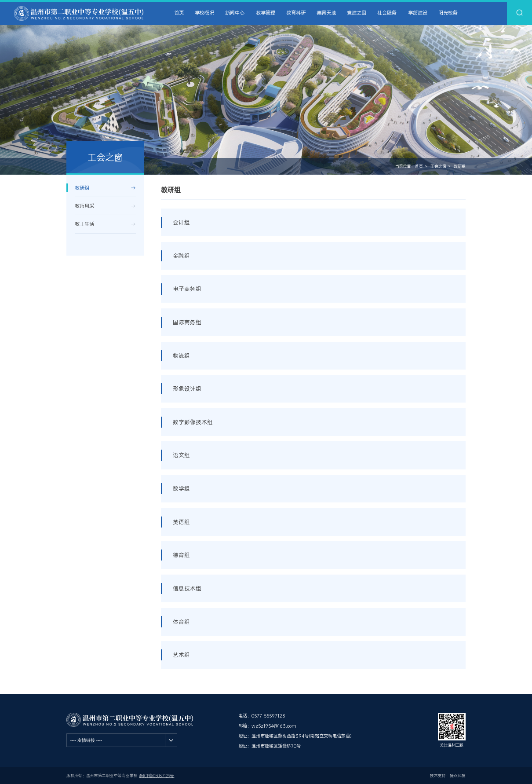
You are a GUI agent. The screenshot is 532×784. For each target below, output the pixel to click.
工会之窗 (438, 166)
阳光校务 (448, 13)
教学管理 (266, 13)
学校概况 (204, 13)
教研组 (460, 166)
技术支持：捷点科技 (448, 776)
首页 (179, 13)
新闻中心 (235, 13)
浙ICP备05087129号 (157, 776)
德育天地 (326, 13)
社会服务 (387, 13)
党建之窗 (357, 13)
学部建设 (418, 13)
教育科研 (296, 13)
